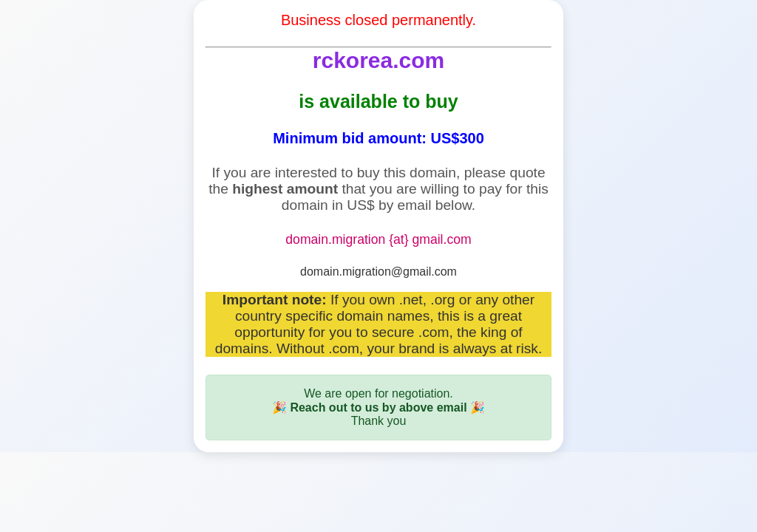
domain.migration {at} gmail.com (378, 239)
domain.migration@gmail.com (378, 272)
